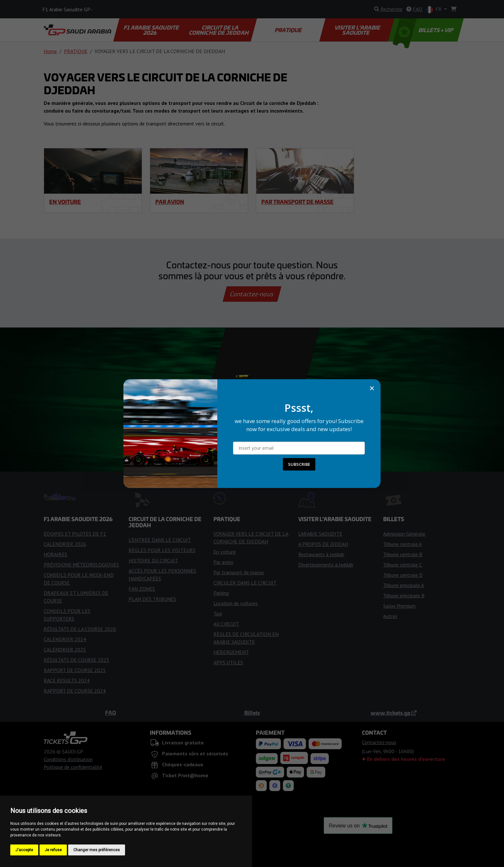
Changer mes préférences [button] (97, 850)
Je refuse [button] (53, 850)
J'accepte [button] (24, 850)
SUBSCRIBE (299, 464)
